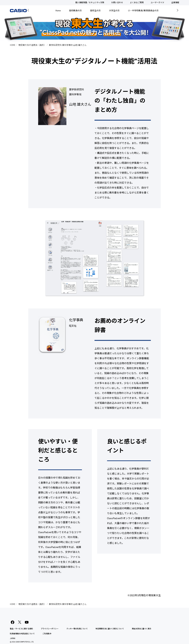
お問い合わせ (117, 3)
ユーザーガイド (157, 3)
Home (58, 11)
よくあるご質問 (137, 3)
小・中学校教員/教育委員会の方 (143, 11)
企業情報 (175, 3)
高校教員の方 (75, 11)
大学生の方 (114, 11)
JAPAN (13, 638)
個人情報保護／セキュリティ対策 (90, 3)
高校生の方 (95, 11)
